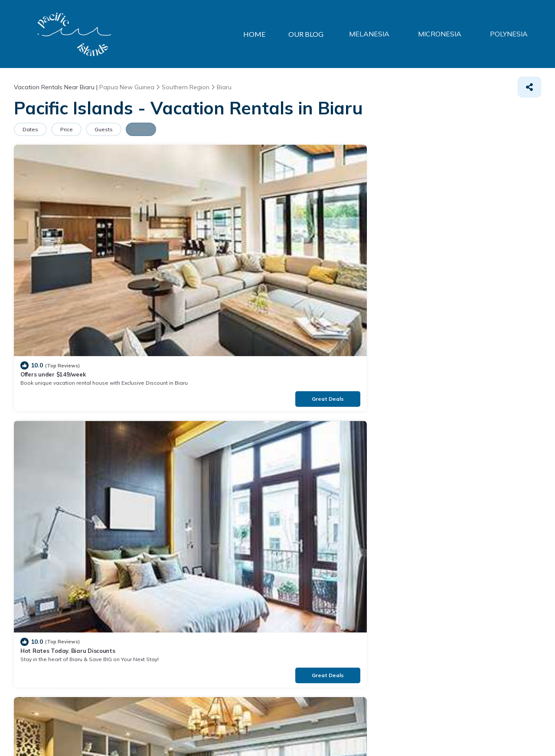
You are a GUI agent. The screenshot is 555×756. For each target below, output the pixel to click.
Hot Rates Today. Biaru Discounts (202, 238)
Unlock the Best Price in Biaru (62, 386)
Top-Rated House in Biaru (324, 386)
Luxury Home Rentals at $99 (461, 386)
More (162, 129)
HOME (261, 34)
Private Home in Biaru (453, 238)
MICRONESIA (445, 34)
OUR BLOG (315, 34)
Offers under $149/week (53, 238)
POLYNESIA (511, 34)
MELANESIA (378, 34)
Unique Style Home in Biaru (193, 386)
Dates (33, 129)
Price (75, 129)
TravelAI (77, 730)
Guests (118, 129)
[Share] (529, 87)
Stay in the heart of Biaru (324, 238)
